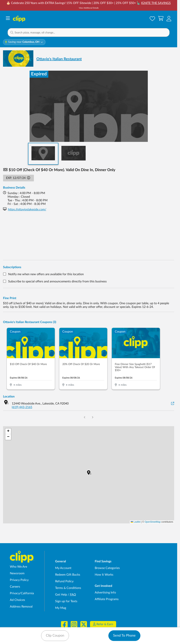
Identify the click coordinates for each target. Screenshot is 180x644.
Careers (15, 587)
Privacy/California (22, 593)
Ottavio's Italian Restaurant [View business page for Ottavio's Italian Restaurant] (59, 59)
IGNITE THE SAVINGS (156, 3)
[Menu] (8, 19)
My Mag (61, 608)
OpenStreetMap (153, 522)
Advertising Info (105, 593)
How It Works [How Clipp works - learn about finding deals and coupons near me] (104, 575)
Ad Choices (17, 600)
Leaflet (136, 522)
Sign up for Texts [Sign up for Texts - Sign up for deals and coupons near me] (66, 601)
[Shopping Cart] (161, 19)
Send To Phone (124, 636)
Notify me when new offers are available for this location (46, 274)
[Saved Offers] (152, 19)
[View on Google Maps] (173, 404)
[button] (169, 19)
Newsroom (17, 573)
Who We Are (18, 567)
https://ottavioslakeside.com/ (27, 209)
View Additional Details (89, 8)
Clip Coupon (55, 636)
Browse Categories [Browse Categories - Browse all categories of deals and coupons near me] (107, 568)
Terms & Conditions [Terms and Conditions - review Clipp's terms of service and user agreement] (68, 588)
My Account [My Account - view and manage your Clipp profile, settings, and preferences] (63, 568)
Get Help (61, 595)
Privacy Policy (19, 580)
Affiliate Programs (107, 599)
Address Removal (21, 607)
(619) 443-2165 (22, 407)
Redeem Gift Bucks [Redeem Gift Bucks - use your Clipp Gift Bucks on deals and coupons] (68, 575)
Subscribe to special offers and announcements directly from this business (57, 281)
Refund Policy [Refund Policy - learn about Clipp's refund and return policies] (64, 581)
